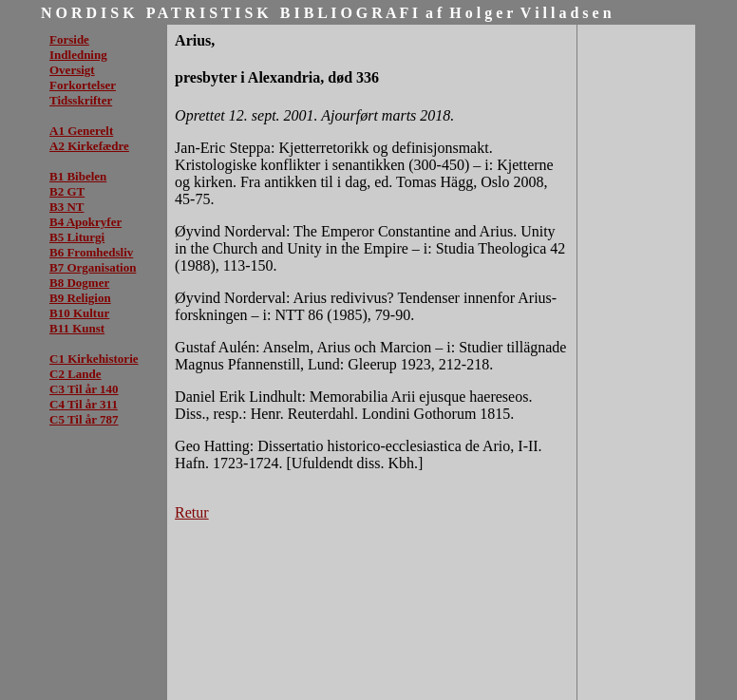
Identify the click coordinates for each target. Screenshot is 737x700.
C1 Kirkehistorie (94, 359)
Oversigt (72, 70)
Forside (69, 39)
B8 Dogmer (79, 283)
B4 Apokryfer (85, 222)
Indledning (78, 55)
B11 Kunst (77, 328)
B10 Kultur (79, 313)
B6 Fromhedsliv (91, 252)
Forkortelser (83, 85)
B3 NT (66, 207)
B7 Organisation (93, 267)
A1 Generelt (81, 131)
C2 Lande (76, 374)
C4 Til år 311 (84, 404)
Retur (192, 512)
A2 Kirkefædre (89, 146)
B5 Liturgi (77, 237)
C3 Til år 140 (84, 389)
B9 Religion (80, 298)
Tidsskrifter (81, 100)
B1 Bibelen (78, 176)
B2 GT (67, 191)
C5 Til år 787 (84, 419)
